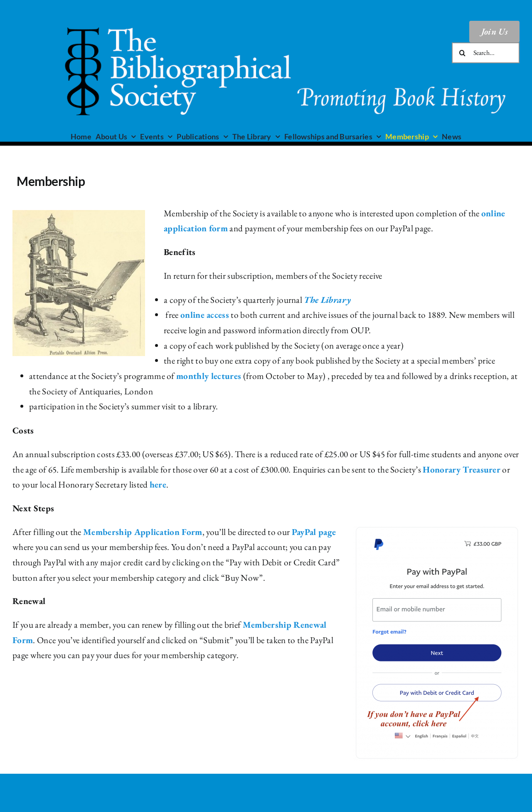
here (158, 484)
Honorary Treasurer (462, 469)
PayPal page (314, 532)
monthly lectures (209, 376)
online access (205, 315)
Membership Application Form (143, 532)
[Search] (462, 53)
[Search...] (486, 53)
